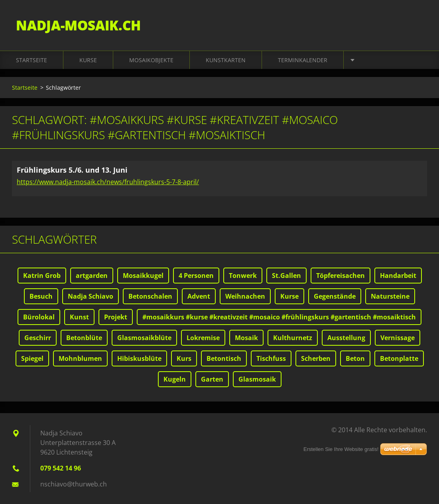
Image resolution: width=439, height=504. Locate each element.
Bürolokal (39, 317)
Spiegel (32, 358)
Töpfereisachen (341, 276)
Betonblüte (84, 338)
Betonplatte (399, 358)
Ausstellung (346, 338)
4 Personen (196, 276)
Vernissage (398, 338)
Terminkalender (303, 60)
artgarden (92, 276)
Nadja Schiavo (91, 296)
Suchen (418, 23)
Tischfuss (271, 358)
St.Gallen (286, 276)
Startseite (31, 60)
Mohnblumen (80, 358)
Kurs (184, 358)
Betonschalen (150, 296)
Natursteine (390, 296)
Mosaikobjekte (151, 60)
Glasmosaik (257, 379)
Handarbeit (398, 276)
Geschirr (38, 338)
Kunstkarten (226, 60)
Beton (355, 358)
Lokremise (203, 338)
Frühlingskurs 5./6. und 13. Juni (72, 170)
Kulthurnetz (293, 338)
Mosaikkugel (143, 276)
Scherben (316, 358)
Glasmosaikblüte (144, 338)
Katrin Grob (42, 276)
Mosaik (246, 338)
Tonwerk (243, 276)
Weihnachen (245, 296)
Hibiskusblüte (139, 358)
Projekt (116, 317)
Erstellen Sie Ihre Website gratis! (341, 449)
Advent (199, 296)
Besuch (41, 296)
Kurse (88, 60)
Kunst (79, 317)
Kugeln (175, 379)
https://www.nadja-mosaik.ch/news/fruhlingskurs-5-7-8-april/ (108, 182)
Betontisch (224, 358)
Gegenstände (335, 296)
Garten (212, 379)
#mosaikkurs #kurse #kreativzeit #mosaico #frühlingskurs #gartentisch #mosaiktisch (279, 317)
